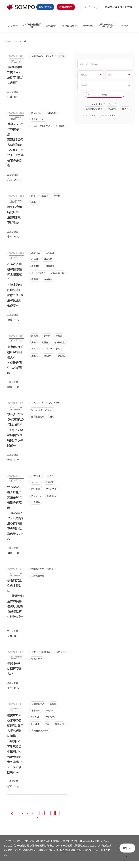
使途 (33, 349)
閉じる (127, 848)
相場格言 (46, 652)
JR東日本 (36, 476)
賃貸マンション (38, 119)
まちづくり (36, 496)
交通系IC (52, 496)
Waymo (50, 710)
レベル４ (35, 724)
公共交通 (59, 724)
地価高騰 (51, 113)
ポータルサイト (38, 273)
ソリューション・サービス (107, 26)
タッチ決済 (51, 489)
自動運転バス (38, 704)
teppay (35, 482)
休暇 (52, 416)
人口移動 (60, 126)
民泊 (33, 342)
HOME (8, 41)
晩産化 (57, 196)
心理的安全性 (38, 576)
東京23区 (36, 113)
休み (33, 403)
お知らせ (13, 26)
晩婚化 (45, 196)
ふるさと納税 (57, 273)
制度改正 (48, 259)
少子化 (35, 202)
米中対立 (36, 710)
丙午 (33, 196)
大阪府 (45, 342)
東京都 (35, 336)
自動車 (53, 704)
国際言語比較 (38, 416)
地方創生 (48, 279)
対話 (62, 56)
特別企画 (88, 26)
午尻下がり (37, 659)
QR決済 (49, 482)
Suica (50, 476)
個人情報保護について (72, 850)
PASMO (36, 489)
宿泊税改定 (59, 342)
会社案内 (126, 26)
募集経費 (50, 266)
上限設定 (50, 253)
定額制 (59, 336)
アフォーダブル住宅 (41, 126)
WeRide (36, 717)
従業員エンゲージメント (42, 56)
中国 (47, 724)
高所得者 (36, 253)
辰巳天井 (60, 652)
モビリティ (51, 717)
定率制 (47, 336)
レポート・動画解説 (32, 26)
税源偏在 (36, 266)
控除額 (35, 259)
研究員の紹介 (69, 26)
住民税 (35, 279)
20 (58, 813)
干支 (33, 652)
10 (53, 813)
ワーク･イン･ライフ (50, 403)
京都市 (35, 356)
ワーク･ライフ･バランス (42, 410)
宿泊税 (61, 356)
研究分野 (51, 26)
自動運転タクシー (40, 731)
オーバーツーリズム (51, 349)
